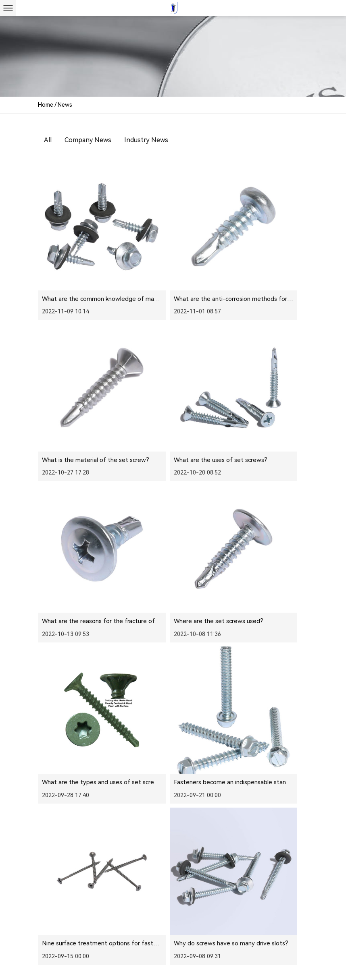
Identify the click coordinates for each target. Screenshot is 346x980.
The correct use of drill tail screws (180, 621)
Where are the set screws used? (269, 379)
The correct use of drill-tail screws (272, 621)
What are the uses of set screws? (89, 379)
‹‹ (159, 665)
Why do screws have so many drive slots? (99, 621)
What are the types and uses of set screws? (103, 500)
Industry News (146, 140)
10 (268, 665)
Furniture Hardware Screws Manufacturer (237, 954)
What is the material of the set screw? (278, 259)
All (48, 140)
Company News (88, 140)
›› (300, 665)
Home (46, 105)
